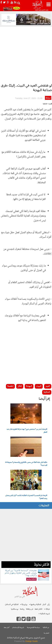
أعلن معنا (7, 628)
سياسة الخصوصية (33, 628)
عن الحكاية (46, 628)
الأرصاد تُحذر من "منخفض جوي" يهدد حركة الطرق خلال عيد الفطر (27, 431)
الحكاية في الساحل (12, 605)
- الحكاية (46, 104)
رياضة (22, 609)
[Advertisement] (26, 54)
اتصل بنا (47, 633)
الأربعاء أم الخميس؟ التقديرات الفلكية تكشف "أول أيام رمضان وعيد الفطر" (26, 497)
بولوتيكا (24, 605)
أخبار (44, 605)
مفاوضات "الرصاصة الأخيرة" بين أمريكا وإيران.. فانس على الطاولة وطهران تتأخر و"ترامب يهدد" (21, 573)
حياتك (48, 98)
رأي (49, 605)
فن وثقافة (30, 609)
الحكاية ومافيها (35, 605)
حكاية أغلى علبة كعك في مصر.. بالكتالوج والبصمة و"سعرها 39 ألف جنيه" (26, 464)
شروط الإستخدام (18, 628)
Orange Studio (31, 641)
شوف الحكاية (44, 614)
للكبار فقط (38, 609)
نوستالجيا (15, 609)
